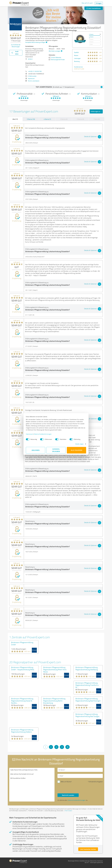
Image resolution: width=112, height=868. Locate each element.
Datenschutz (93, 861)
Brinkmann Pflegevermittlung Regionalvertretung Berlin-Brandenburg (54, 701)
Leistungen (77, 58)
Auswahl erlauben (56, 450)
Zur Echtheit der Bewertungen (16, 46)
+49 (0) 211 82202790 (35, 71)
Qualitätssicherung (84, 861)
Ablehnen (36, 450)
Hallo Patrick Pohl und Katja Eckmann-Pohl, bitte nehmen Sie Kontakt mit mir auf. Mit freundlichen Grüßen (32, 785)
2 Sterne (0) (80, 119)
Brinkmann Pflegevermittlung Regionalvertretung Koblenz (22, 731)
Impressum (29, 434)
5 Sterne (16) (31, 119)
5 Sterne (91, 34)
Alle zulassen (76, 450)
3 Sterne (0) (64, 119)
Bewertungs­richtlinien (73, 861)
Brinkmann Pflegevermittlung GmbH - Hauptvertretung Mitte (23, 668)
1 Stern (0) (96, 119)
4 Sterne (91, 37)
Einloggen (99, 3)
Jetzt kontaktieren (94, 8)
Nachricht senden (68, 795)
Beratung (77, 61)
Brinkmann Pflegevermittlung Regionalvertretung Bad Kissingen (88, 700)
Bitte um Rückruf (66, 782)
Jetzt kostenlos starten (88, 849)
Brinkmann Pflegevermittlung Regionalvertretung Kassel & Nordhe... (22, 701)
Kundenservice (78, 67)
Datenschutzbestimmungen (43, 434)
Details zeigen (79, 444)
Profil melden (68, 811)
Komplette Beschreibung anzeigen (36, 42)
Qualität (76, 52)
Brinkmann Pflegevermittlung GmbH (22, 643)
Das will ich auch (87, 3)
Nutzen (76, 55)
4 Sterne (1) (47, 119)
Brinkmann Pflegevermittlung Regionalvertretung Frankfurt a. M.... (87, 685)
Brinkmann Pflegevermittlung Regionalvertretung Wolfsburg (87, 668)
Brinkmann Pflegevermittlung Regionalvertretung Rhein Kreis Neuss (55, 670)
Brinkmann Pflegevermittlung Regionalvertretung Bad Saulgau (87, 715)
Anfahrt (30, 59)
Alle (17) (15, 119)
